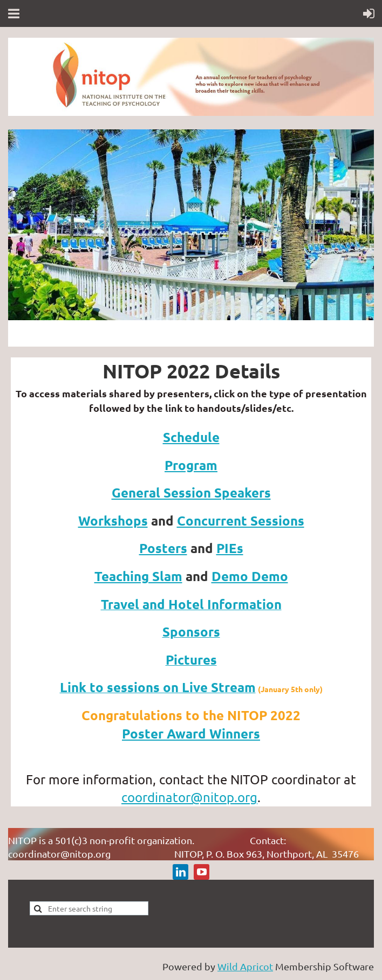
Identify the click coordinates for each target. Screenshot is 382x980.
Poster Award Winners (191, 733)
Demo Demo (250, 576)
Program (191, 465)
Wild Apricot (245, 966)
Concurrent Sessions (241, 520)
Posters (163, 548)
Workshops (113, 520)
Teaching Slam (138, 576)
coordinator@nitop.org (189, 797)
